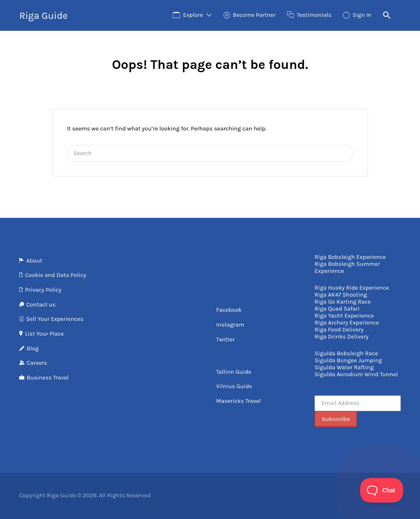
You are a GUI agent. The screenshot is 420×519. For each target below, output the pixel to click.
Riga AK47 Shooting (341, 295)
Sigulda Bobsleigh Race (346, 353)
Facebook (229, 310)
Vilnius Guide (234, 386)
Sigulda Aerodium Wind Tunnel (356, 374)
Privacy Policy (43, 290)
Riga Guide (43, 16)
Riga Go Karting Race (343, 302)
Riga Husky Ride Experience (352, 288)
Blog (33, 349)
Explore (193, 15)
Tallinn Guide (234, 372)
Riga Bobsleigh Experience (350, 257)
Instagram (230, 325)
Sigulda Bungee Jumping (348, 360)
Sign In (362, 15)
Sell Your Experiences (55, 319)
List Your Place (45, 334)
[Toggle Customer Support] (382, 490)
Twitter (225, 340)
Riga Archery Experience (347, 323)
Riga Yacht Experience (344, 316)
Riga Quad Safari (337, 309)
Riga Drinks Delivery (341, 337)
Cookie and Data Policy (56, 275)
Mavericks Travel (239, 401)
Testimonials (314, 15)
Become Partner (254, 15)
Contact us (41, 305)
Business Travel (48, 378)
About (34, 261)
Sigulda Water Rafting (344, 367)
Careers (37, 363)
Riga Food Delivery (339, 330)
